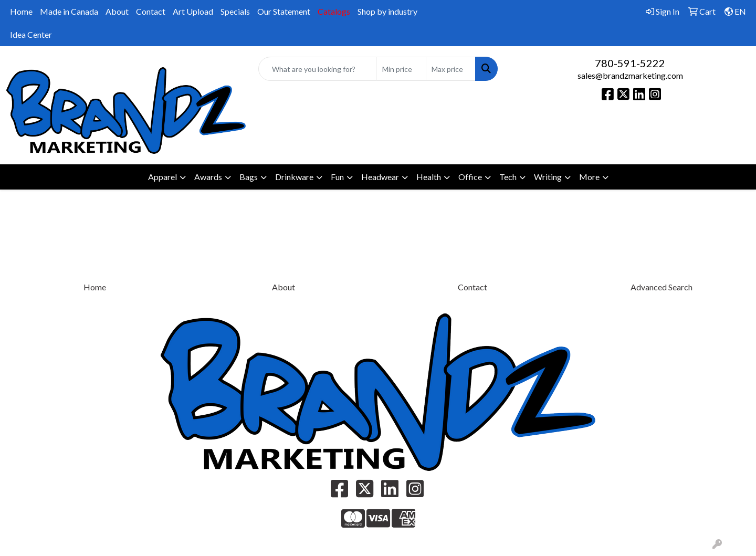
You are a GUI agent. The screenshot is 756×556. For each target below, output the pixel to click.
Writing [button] (548, 177)
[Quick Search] (318, 69)
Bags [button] (249, 177)
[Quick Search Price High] (451, 69)
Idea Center (31, 34)
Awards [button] (208, 177)
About (117, 11)
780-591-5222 (630, 63)
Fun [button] (337, 177)
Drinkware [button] (294, 177)
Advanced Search (661, 287)
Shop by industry (387, 11)
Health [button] (429, 177)
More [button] (589, 177)
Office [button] (470, 177)
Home (21, 11)
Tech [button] (508, 177)
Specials (235, 11)
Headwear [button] (380, 177)
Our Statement (284, 11)
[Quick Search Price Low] (401, 69)
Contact (151, 11)
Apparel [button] (162, 177)
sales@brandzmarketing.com (630, 75)
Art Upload (193, 11)
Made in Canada (69, 11)
